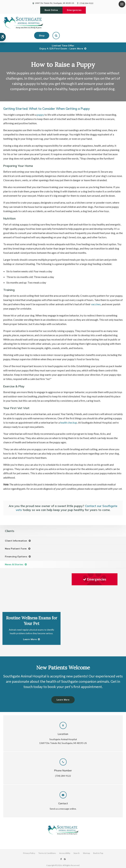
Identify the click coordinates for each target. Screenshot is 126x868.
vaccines (96, 294)
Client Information (16, 530)
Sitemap (86, 839)
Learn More (63, 686)
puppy (40, 104)
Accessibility (65, 839)
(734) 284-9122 (86, 3)
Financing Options (16, 546)
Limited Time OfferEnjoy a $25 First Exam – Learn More (61, 37)
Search (77, 839)
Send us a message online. (63, 795)
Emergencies (75, 10)
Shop (105, 23)
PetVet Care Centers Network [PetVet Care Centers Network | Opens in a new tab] (68, 855)
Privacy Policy (29, 839)
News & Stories (14, 554)
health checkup (69, 412)
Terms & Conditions (47, 839)
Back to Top (98, 839)
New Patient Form (16, 538)
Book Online (51, 10)
